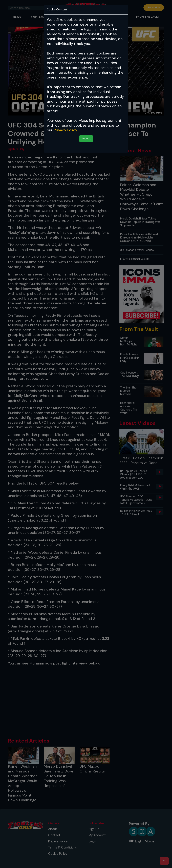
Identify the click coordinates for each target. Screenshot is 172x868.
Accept (86, 138)
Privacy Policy (65, 130)
